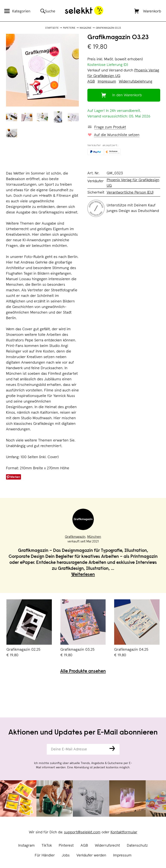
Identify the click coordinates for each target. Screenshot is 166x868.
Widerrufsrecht (107, 846)
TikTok (47, 846)
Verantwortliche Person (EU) (130, 193)
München (94, 537)
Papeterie (69, 28)
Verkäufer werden (91, 855)
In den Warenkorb (127, 95)
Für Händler (45, 855)
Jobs (66, 855)
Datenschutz (137, 846)
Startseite (52, 28)
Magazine (86, 28)
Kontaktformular (124, 832)
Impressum (122, 855)
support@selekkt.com (82, 832)
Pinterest (66, 846)
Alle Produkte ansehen (83, 672)
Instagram (26, 846)
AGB (84, 846)
